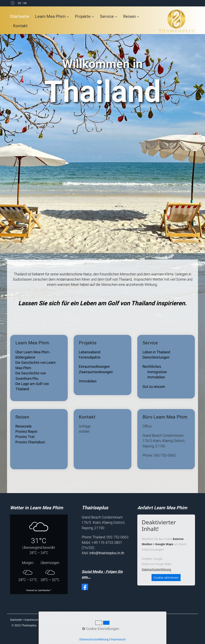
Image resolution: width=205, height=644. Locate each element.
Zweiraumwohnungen (96, 372)
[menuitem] (21, 16)
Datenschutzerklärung (156, 569)
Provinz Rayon (26, 432)
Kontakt (20, 26)
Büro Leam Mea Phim (166, 439)
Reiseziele (24, 426)
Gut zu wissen (154, 387)
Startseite (20, 16)
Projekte (84, 16)
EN (25, 3)
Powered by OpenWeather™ (39, 590)
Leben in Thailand (156, 352)
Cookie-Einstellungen (84, 620)
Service (109, 16)
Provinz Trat (25, 437)
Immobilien (88, 381)
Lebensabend (90, 352)
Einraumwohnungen (94, 367)
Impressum (31, 620)
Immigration (157, 372)
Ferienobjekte (90, 357)
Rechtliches (152, 367)
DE (20, 3)
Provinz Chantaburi (30, 442)
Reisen (131, 16)
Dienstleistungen (156, 357)
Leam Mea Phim (52, 16)
